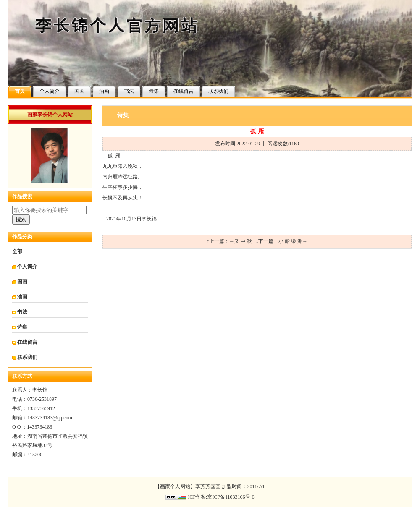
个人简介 (50, 91)
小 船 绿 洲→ (293, 241)
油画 (104, 91)
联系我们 (218, 91)
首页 (20, 91)
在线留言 (184, 91)
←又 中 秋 (241, 241)
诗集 (154, 91)
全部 (17, 251)
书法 (129, 91)
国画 (79, 91)
